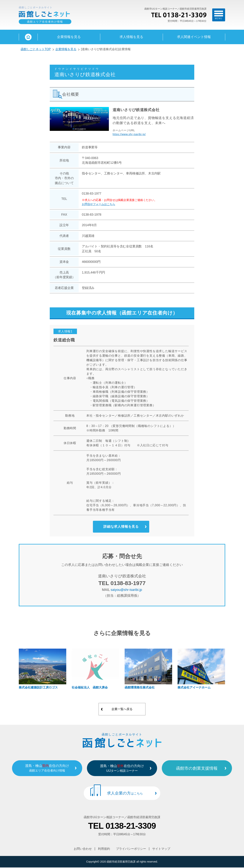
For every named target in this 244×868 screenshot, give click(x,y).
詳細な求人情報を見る (121, 527)
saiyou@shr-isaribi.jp (126, 591)
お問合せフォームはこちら (99, 204)
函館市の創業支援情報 (199, 769)
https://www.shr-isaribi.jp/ (129, 135)
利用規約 (104, 849)
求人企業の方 (125, 794)
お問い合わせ (83, 849)
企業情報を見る (66, 50)
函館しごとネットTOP (36, 50)
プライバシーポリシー (131, 849)
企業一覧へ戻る (122, 710)
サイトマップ (161, 849)
